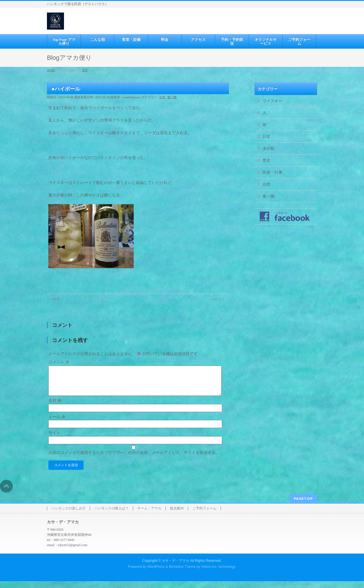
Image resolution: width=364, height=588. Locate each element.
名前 (55, 407)
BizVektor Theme (182, 573)
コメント (59, 362)
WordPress (156, 573)
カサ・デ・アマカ (175, 567)
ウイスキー (272, 101)
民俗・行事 (272, 172)
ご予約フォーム (204, 515)
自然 (266, 184)
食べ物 (172, 97)
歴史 (266, 160)
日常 (162, 97)
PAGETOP (303, 505)
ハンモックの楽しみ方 (69, 515)
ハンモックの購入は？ (111, 515)
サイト (54, 440)
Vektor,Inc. (209, 573)
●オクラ (221, 299)
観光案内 (177, 515)
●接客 (53, 299)
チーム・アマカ (149, 515)
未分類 (268, 148)
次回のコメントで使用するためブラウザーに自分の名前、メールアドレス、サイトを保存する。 (134, 459)
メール (57, 424)
